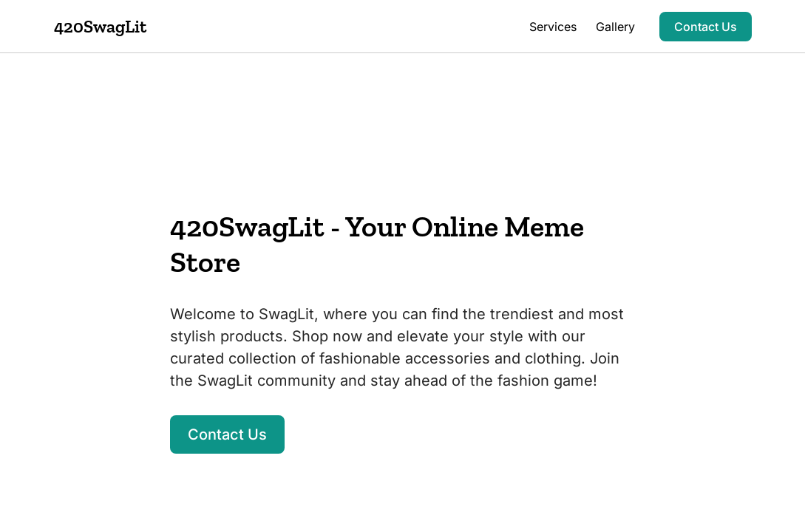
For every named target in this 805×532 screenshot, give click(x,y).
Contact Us (706, 27)
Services (553, 27)
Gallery (615, 27)
